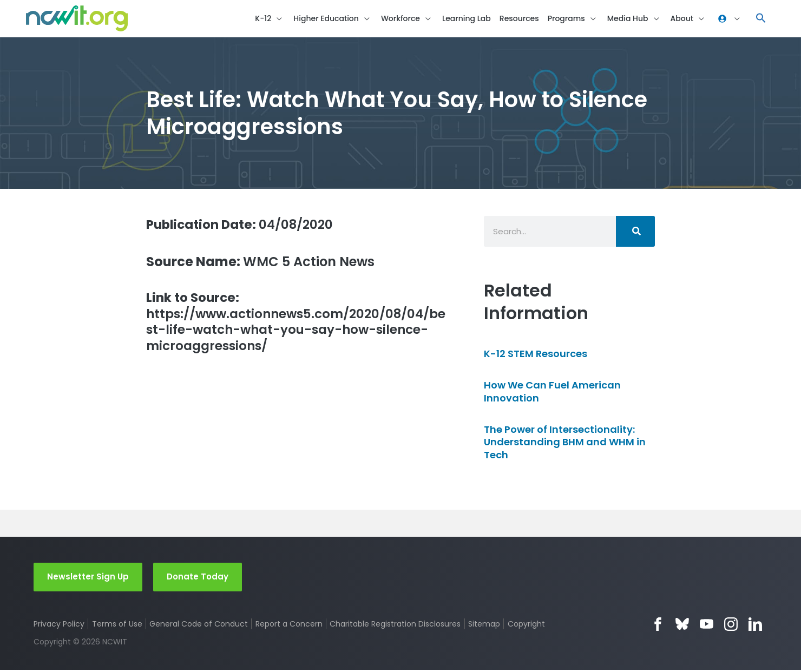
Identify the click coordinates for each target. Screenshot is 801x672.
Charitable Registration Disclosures (396, 625)
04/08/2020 (244, 226)
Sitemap (485, 625)
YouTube (707, 626)
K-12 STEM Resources (536, 355)
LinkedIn (755, 626)
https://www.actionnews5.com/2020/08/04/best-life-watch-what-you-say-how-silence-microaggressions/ (294, 325)
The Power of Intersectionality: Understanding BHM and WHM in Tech (565, 444)
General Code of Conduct (199, 625)
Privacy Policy (59, 625)
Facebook (658, 626)
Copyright (527, 625)
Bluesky (682, 626)
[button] (761, 19)
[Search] (635, 233)
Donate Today (198, 578)
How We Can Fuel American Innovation (552, 393)
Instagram (731, 626)
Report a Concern (289, 625)
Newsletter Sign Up (88, 578)
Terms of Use (117, 625)
